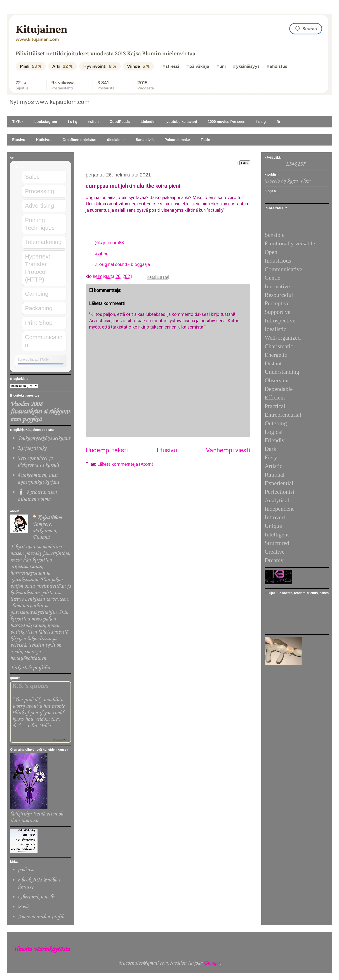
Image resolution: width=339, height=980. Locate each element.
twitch (93, 122)
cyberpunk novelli (36, 897)
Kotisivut (44, 140)
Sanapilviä (145, 140)
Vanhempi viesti (228, 450)
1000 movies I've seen (227, 122)
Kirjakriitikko (32, 448)
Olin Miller (39, 726)
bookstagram (46, 122)
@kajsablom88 (109, 243)
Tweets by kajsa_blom (288, 181)
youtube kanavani (182, 122)
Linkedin (148, 122)
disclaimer (116, 140)
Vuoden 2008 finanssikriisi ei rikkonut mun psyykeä (40, 412)
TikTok (18, 122)
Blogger (212, 963)
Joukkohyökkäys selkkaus (44, 438)
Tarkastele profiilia (30, 668)
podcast (26, 870)
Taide (205, 140)
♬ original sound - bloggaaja (122, 264)
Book (23, 907)
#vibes (101, 254)
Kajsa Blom (49, 518)
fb (278, 122)
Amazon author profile (41, 917)
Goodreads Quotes (61, 740)
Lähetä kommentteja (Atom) (125, 464)
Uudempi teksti (107, 450)
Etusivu (19, 140)
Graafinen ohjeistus (79, 140)
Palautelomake (177, 140)
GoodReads (120, 122)
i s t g (73, 122)
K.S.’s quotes (30, 686)
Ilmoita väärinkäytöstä (42, 949)
